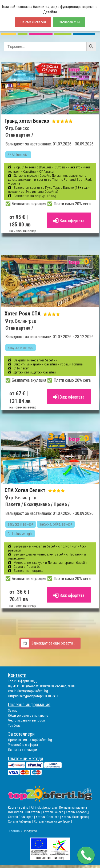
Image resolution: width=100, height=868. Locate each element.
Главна (15, 831)
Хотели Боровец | (77, 812)
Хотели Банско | (54, 812)
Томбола (14, 725)
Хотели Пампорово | (75, 817)
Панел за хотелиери (23, 750)
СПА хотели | (34, 812)
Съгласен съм (69, 22)
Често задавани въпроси (26, 720)
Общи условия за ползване (28, 715)
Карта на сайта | (19, 808)
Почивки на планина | (74, 808)
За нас (13, 710)
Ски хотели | (17, 812)
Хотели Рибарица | (21, 821)
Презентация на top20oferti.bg (30, 740)
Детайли (50, 12)
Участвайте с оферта (23, 745)
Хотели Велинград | (21, 817)
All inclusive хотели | (45, 808)
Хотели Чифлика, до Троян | (53, 821)
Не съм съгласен (33, 22)
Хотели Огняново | (49, 817)
